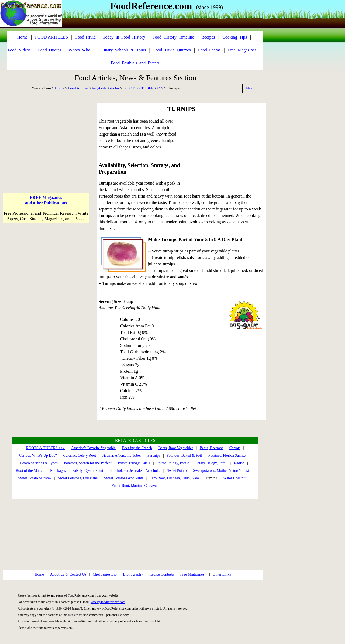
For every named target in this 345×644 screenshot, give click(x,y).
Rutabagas (58, 471)
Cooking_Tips (235, 37)
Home (60, 88)
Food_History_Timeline (173, 37)
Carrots (235, 448)
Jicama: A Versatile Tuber (122, 456)
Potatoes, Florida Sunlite (227, 456)
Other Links (222, 574)
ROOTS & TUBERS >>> (144, 88)
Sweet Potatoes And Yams (124, 478)
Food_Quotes (50, 50)
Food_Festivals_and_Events (135, 63)
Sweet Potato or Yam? (35, 478)
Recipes (208, 37)
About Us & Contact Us (68, 574)
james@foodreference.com (108, 602)
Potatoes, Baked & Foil (184, 456)
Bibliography (133, 574)
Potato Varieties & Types (39, 463)
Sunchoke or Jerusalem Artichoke (135, 471)
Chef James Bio (105, 574)
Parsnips (154, 456)
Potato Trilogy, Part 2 (173, 463)
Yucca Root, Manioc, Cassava (134, 486)
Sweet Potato (177, 471)
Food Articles (78, 88)
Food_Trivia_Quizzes (172, 50)
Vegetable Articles (105, 88)
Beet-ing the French (137, 448)
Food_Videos (19, 50)
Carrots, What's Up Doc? (38, 456)
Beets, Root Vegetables (176, 448)
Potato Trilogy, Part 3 (211, 463)
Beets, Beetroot (211, 448)
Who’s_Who (79, 50)
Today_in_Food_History (124, 37)
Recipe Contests (162, 574)
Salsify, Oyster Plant (88, 471)
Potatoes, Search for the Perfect (88, 463)
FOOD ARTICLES (51, 37)
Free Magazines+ (193, 574)
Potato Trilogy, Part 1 (134, 463)
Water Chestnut (235, 478)
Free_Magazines (242, 50)
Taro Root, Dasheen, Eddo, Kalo (174, 478)
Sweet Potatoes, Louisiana (78, 478)
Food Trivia (85, 37)
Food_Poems (209, 50)
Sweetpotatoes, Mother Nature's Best (221, 471)
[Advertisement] (46, 137)
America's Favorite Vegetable (93, 448)
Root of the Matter (30, 471)
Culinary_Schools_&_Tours (122, 50)
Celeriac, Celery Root (80, 456)
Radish (239, 463)
